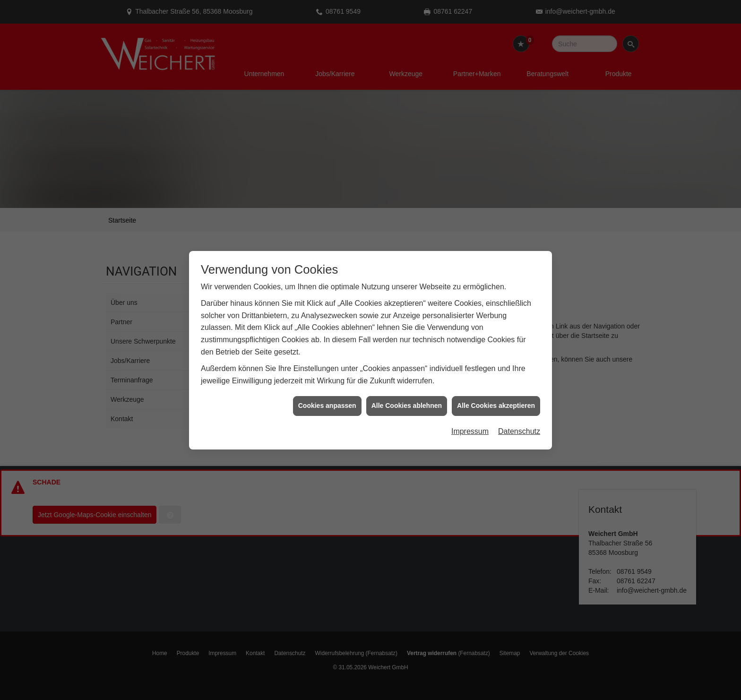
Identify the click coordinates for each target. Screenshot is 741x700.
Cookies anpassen (327, 396)
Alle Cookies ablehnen (407, 396)
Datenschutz (519, 421)
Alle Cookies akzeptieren (496, 396)
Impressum (470, 421)
